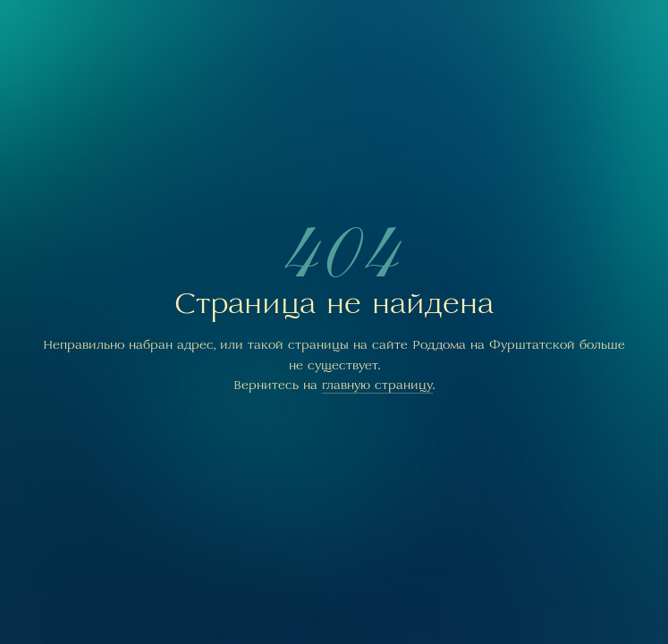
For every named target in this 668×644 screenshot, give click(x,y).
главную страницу (377, 385)
